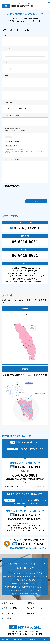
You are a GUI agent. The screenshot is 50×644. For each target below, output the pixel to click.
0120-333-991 (27, 231)
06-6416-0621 (25, 258)
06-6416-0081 (25, 244)
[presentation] (25, 195)
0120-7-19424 (31, 547)
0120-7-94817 (28, 518)
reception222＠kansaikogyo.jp (25, 271)
